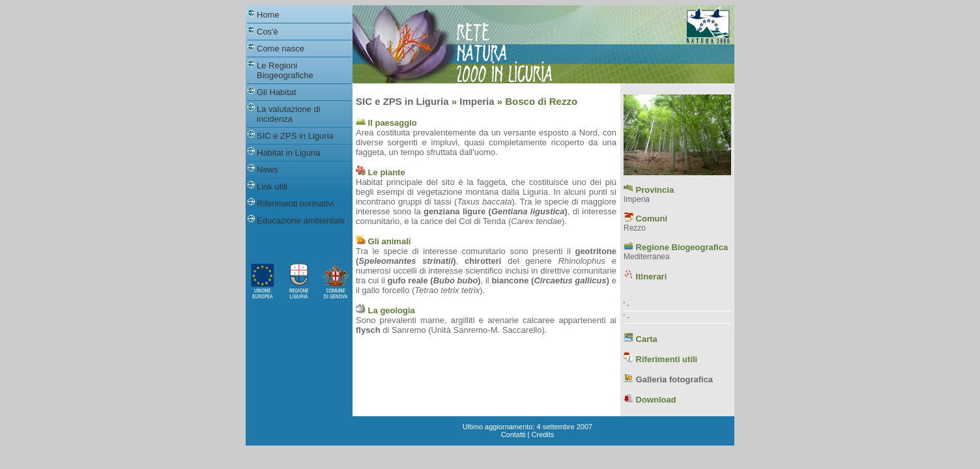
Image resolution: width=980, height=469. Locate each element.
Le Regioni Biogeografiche (285, 70)
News (267, 170)
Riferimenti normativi (295, 204)
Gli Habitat (277, 92)
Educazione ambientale (301, 220)
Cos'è (267, 32)
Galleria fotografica (674, 379)
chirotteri (483, 261)
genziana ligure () (496, 211)
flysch (368, 330)
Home (268, 15)
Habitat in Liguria (289, 153)
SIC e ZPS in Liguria (295, 136)
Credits (543, 434)
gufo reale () (434, 280)
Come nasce (281, 49)
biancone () (550, 280)
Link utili (272, 187)
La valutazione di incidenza (289, 114)
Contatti (513, 434)
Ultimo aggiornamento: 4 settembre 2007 (527, 427)
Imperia (477, 101)
